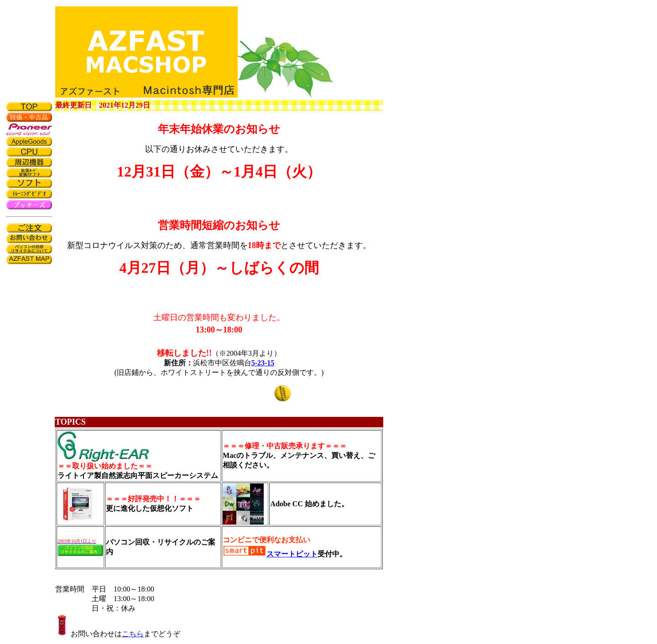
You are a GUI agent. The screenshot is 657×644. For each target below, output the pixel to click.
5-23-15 (263, 363)
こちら (133, 634)
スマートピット (292, 554)
